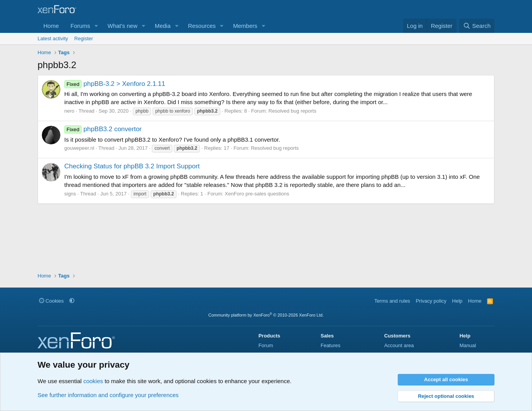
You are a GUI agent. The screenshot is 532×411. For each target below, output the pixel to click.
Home (51, 26)
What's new (123, 26)
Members (245, 26)
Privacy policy (431, 301)
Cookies (51, 301)
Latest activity (53, 39)
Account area (399, 345)
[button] (96, 26)
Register (84, 39)
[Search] (477, 26)
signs (70, 194)
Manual (468, 345)
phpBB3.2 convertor (103, 129)
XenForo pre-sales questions (257, 194)
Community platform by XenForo (266, 315)
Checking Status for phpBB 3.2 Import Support (132, 166)
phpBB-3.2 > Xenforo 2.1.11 (115, 84)
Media (163, 26)
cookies (93, 381)
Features (330, 345)
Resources (202, 26)
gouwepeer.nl (79, 148)
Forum (266, 345)
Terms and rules (392, 301)
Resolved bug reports (292, 111)
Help (457, 301)
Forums (80, 26)
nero (69, 111)
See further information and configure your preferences (108, 395)
